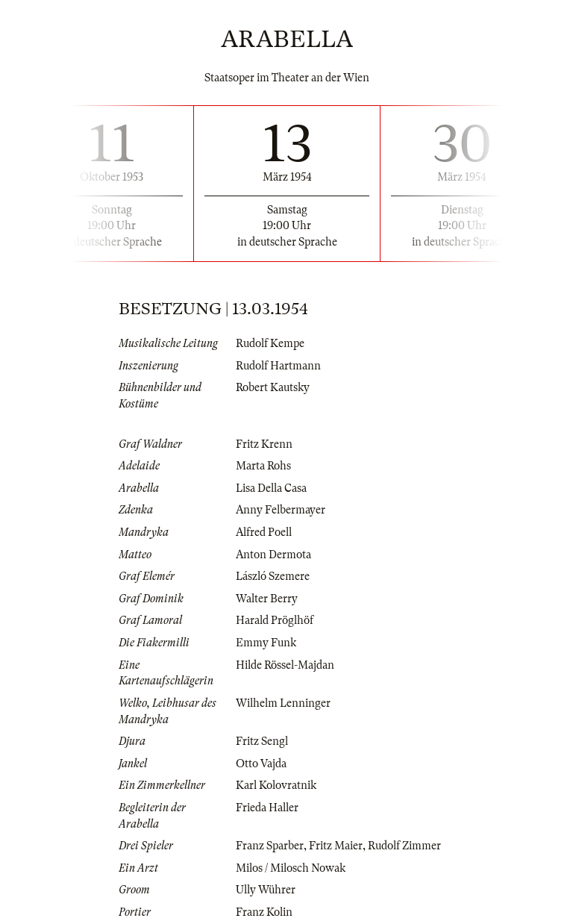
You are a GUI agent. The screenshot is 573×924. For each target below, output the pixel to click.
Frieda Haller (267, 808)
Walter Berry (267, 599)
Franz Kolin (264, 912)
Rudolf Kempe (270, 343)
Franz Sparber (270, 846)
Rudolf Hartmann (278, 366)
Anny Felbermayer (281, 510)
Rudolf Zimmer (404, 846)
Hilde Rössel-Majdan (285, 665)
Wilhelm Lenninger (283, 703)
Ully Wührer (266, 890)
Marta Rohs (263, 466)
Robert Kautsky (273, 387)
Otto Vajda (261, 764)
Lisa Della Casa (271, 488)
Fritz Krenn (264, 444)
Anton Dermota (273, 555)
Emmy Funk (266, 643)
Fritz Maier (336, 846)
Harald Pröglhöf (275, 620)
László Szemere (273, 576)
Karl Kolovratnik (276, 785)
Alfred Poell (264, 532)
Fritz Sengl (262, 741)
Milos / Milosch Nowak (291, 868)
